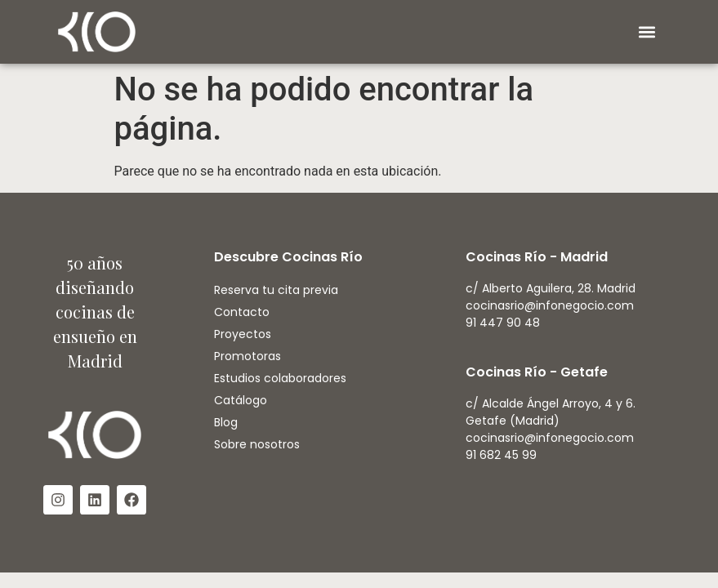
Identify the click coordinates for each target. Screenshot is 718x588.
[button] (647, 32)
